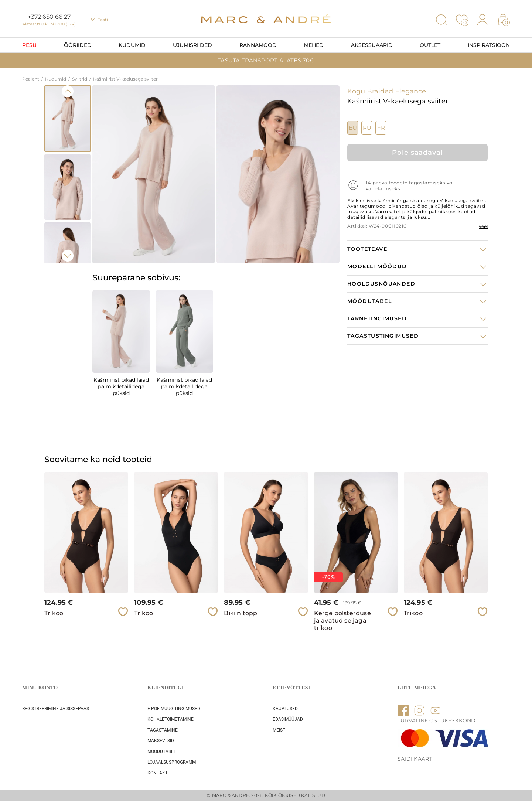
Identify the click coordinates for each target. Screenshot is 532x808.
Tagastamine (163, 730)
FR (381, 128)
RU (367, 128)
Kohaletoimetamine (170, 719)
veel (483, 226)
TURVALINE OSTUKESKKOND (436, 720)
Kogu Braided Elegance (387, 91)
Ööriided (78, 45)
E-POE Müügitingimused (174, 709)
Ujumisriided (192, 45)
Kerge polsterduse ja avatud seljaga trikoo (342, 621)
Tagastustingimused (383, 336)
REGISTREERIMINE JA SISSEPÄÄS (56, 709)
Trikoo (54, 613)
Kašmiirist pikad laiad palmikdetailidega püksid (121, 386)
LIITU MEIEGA (417, 688)
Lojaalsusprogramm (172, 762)
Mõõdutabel (162, 751)
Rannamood (258, 45)
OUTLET (430, 45)
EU (353, 128)
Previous (68, 91)
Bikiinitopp (241, 613)
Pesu (29, 45)
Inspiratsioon (489, 45)
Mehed (314, 45)
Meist (279, 730)
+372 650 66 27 (49, 17)
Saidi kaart (415, 759)
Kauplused (285, 709)
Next (68, 256)
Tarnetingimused (377, 319)
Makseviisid (161, 741)
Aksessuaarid (372, 45)
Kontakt (158, 773)
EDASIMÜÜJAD (288, 719)
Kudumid (132, 45)
